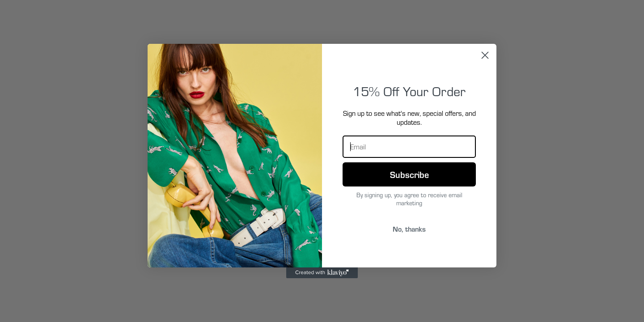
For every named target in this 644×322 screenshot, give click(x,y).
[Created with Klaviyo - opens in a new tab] (322, 273)
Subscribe (409, 174)
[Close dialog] (485, 55)
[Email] (409, 147)
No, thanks (409, 229)
